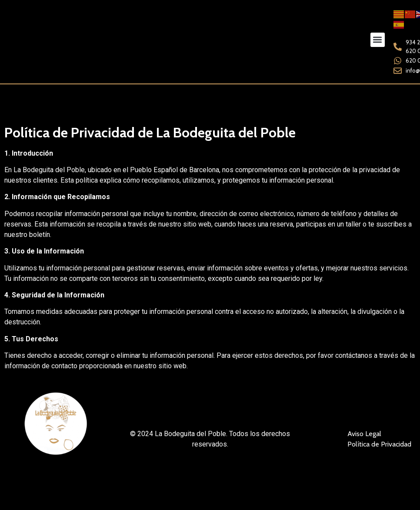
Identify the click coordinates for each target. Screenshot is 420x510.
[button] (378, 40)
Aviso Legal (364, 433)
